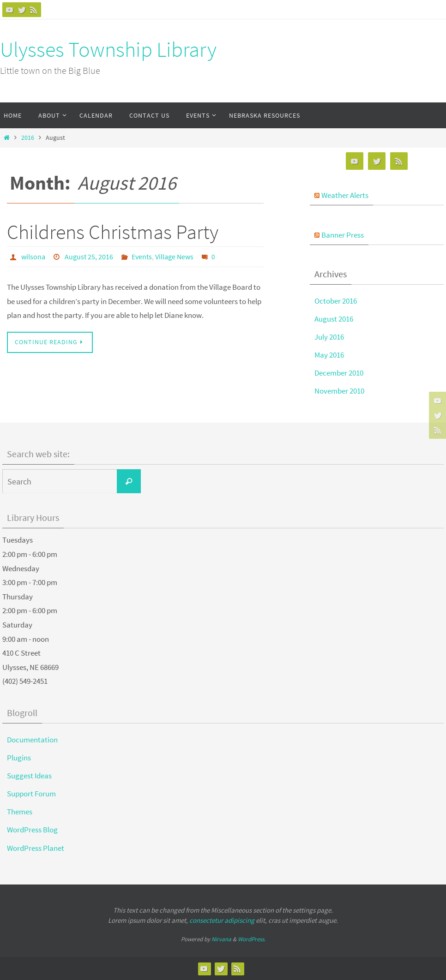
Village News (174, 257)
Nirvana (221, 939)
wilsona (33, 257)
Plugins (19, 758)
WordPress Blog (32, 830)
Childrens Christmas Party (113, 232)
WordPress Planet (36, 848)
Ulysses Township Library (108, 49)
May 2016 (329, 355)
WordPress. (252, 939)
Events (142, 257)
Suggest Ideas (29, 776)
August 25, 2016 (89, 257)
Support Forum (31, 794)
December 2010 (339, 373)
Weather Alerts (345, 195)
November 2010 (339, 391)
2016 (28, 138)
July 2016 (329, 337)
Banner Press (343, 235)
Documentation (32, 740)
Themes (20, 812)
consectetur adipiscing (222, 920)
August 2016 (334, 319)
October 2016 (336, 301)
